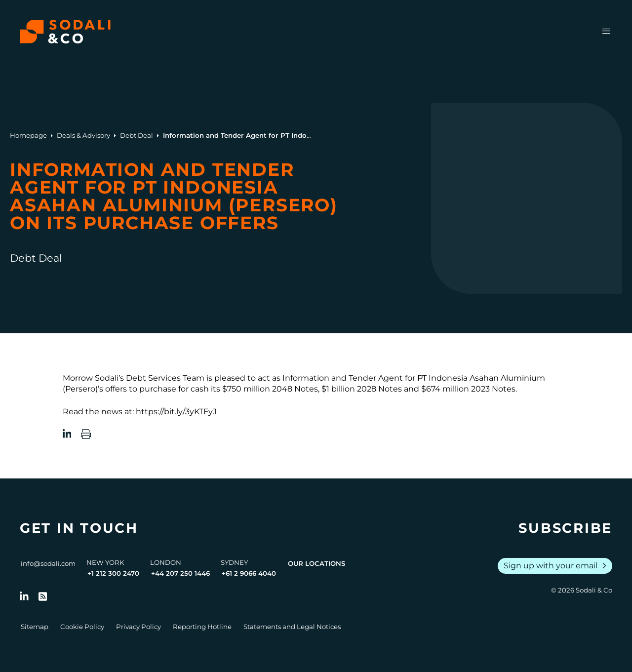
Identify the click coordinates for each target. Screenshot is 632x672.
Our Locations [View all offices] (316, 563)
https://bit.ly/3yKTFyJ (176, 412)
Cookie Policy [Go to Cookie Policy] (82, 627)
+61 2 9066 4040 (249, 573)
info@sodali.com (48, 563)
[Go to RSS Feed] (43, 596)
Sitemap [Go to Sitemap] (35, 627)
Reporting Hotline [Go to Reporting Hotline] (202, 627)
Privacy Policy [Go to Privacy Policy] (138, 627)
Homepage (28, 135)
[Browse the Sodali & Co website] (65, 32)
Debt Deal (137, 135)
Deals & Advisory (83, 135)
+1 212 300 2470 (113, 573)
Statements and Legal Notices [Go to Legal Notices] (292, 627)
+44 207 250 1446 (180, 573)
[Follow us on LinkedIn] (24, 596)
